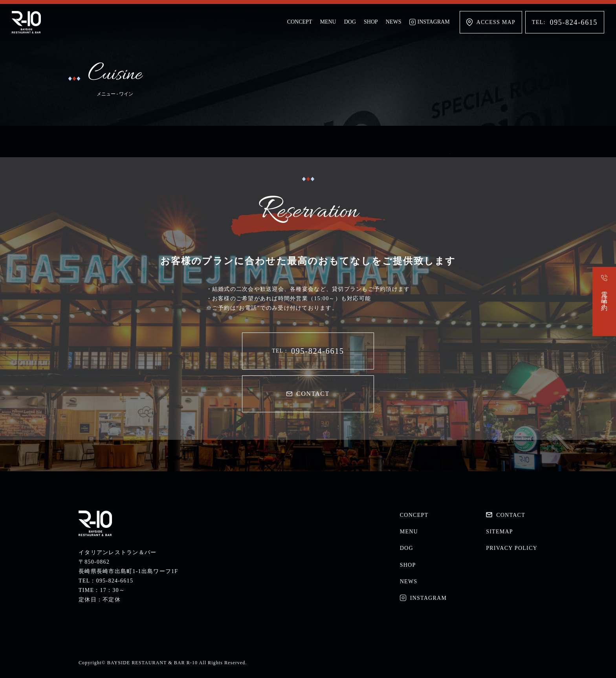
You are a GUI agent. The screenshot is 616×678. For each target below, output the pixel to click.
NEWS (394, 22)
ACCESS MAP (491, 22)
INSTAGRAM (430, 22)
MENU (328, 22)
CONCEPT (300, 22)
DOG (350, 22)
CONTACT (308, 394)
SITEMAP (500, 532)
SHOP (371, 22)
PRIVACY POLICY (512, 548)
